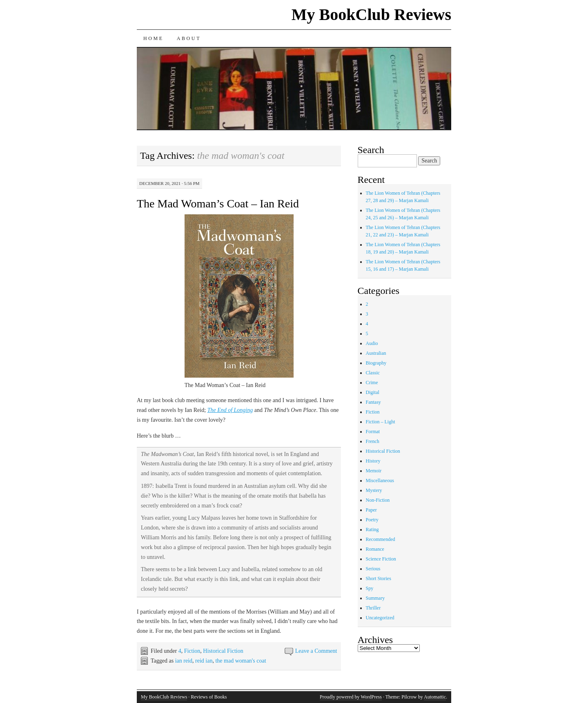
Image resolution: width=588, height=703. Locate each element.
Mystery (374, 490)
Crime (372, 383)
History (373, 461)
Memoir (374, 471)
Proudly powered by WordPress (351, 697)
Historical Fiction (223, 651)
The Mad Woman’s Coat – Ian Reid (218, 204)
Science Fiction (381, 559)
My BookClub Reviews (371, 14)
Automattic (435, 697)
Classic (373, 373)
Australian (376, 353)
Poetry (372, 520)
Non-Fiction (378, 500)
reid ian (204, 661)
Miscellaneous (380, 481)
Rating (372, 529)
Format (373, 432)
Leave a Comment (316, 651)
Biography (376, 363)
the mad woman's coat (241, 661)
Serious (373, 569)
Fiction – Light (381, 422)
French (373, 441)
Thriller (373, 608)
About (189, 38)
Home (154, 38)
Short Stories (379, 578)
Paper (371, 510)
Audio (372, 343)
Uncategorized (380, 618)
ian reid (184, 661)
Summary (375, 598)
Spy (370, 588)
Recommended (381, 539)
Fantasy (373, 402)
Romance (375, 549)
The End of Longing (230, 410)
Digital (373, 392)
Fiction (192, 651)
